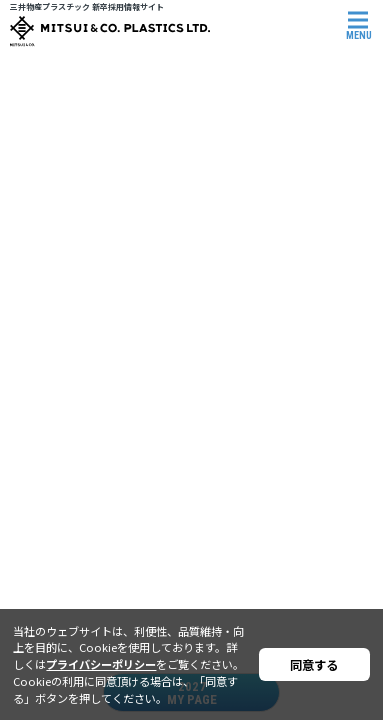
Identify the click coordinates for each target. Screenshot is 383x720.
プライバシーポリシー (101, 664)
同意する (314, 665)
